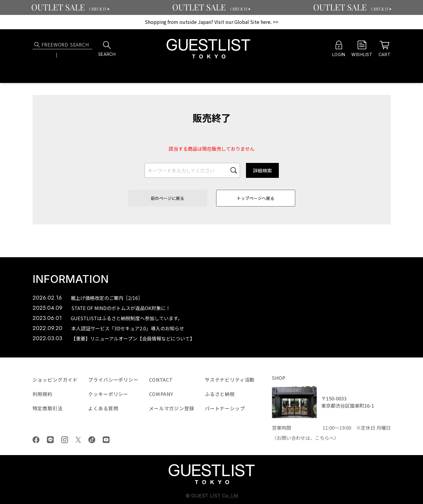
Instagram (65, 440)
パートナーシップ (225, 408)
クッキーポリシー (108, 394)
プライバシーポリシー (113, 380)
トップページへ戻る (256, 198)
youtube (106, 440)
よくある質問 (103, 408)
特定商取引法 (48, 408)
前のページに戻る (167, 198)
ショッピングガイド (55, 380)
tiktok (92, 440)
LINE (50, 440)
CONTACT (161, 380)
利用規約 (43, 394)
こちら (322, 438)
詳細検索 (262, 170)
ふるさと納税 (220, 394)
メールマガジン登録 (172, 408)
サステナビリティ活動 (230, 380)
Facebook (36, 440)
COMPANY (161, 394)
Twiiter (78, 440)
